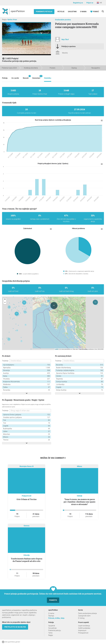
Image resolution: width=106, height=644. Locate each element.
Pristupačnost (83, 633)
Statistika (48, 78)
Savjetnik (72, 12)
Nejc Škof (65, 39)
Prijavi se (90, 3)
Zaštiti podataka (84, 628)
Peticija (5, 78)
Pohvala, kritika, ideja (56, 618)
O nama (83, 12)
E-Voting (81, 618)
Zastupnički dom (84, 616)
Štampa (51, 616)
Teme (50, 633)
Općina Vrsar (12, 20)
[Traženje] (103, 11)
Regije (51, 635)
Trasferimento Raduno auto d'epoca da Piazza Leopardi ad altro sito (27, 560)
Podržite (53, 600)
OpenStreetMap (83, 349)
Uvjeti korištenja (84, 626)
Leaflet (57, 349)
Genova (27, 526)
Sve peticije (52, 628)
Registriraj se (78, 3)
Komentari (36, 77)
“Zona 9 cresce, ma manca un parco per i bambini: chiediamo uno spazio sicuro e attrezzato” (79, 502)
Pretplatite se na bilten (15, 627)
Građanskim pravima (63, 20)
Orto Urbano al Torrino (27, 499)
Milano (80, 466)
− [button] (5, 303)
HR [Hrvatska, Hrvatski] (99, 3)
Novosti (26, 77)
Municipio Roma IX (27, 466)
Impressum (82, 630)
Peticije (61, 12)
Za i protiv (15, 78)
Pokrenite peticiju (44, 12)
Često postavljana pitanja (87, 613)
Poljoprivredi (27, 496)
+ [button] (5, 299)
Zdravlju (27, 555)
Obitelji (79, 496)
